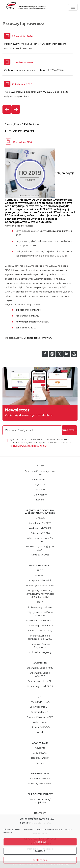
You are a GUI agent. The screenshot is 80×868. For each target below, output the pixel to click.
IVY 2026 (40, 518)
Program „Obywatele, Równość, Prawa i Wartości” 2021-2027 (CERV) (40, 594)
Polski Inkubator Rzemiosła (40, 620)
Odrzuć (40, 851)
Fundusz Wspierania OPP (40, 717)
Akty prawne (40, 722)
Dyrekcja (40, 485)
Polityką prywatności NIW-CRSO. (28, 446)
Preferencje (40, 860)
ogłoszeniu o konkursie (28, 310)
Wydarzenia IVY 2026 (40, 528)
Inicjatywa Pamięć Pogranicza (40, 646)
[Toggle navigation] (73, 7)
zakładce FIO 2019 (26, 328)
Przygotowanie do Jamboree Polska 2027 (40, 637)
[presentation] (7, 109)
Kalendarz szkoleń (40, 779)
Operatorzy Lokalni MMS (40, 668)
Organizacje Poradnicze (40, 626)
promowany (46, 338)
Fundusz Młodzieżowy (40, 631)
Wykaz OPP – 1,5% (40, 702)
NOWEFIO (40, 575)
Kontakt (40, 732)
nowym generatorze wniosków (32, 322)
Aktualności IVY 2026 (40, 523)
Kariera (40, 500)
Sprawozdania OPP (40, 707)
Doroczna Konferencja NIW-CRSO (40, 473)
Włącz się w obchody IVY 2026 (40, 540)
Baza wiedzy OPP (40, 712)
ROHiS (40, 602)
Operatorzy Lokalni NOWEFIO (40, 674)
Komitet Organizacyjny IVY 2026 (40, 548)
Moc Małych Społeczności (40, 585)
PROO (40, 570)
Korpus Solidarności (40, 580)
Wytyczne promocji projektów (40, 801)
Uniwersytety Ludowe (40, 607)
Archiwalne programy (40, 652)
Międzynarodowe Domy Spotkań (40, 614)
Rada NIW (40, 490)
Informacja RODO (40, 727)
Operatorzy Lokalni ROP (40, 686)
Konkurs (40, 763)
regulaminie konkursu (27, 316)
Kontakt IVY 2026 (40, 555)
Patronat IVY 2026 (40, 533)
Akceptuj (40, 842)
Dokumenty (40, 495)
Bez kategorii (31, 338)
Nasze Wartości (40, 479)
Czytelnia (40, 748)
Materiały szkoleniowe (40, 783)
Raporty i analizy (40, 758)
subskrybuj (69, 430)
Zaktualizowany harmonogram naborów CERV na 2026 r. (34, 70)
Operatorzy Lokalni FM (40, 681)
